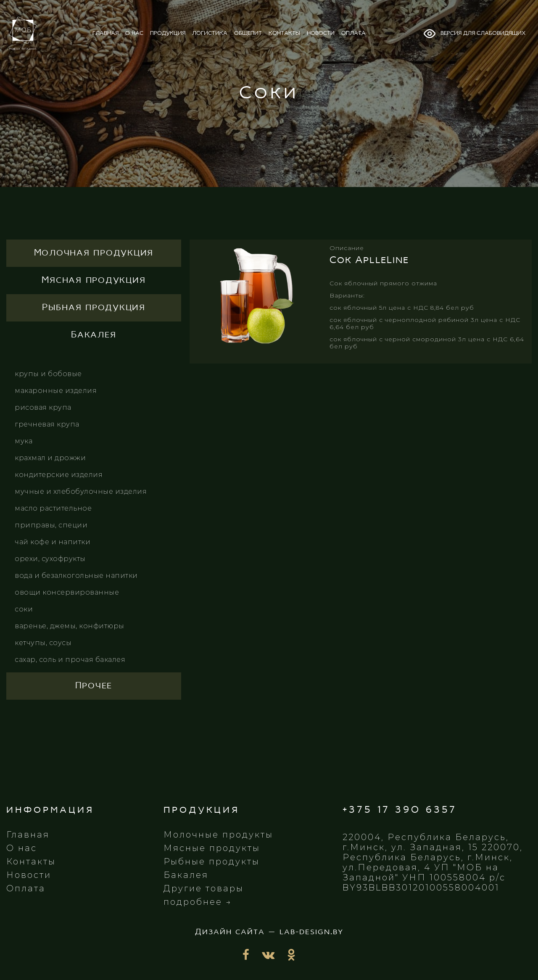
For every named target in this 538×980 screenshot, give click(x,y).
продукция (168, 33)
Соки (24, 609)
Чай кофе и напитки (53, 542)
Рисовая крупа (43, 407)
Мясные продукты (212, 848)
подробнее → (198, 902)
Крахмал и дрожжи (50, 458)
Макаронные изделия (56, 391)
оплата (353, 33)
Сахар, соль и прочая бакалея (70, 660)
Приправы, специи (51, 525)
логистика (210, 33)
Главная (28, 835)
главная (105, 33)
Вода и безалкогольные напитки (76, 576)
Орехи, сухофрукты (50, 559)
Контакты (31, 861)
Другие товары (204, 888)
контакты (284, 33)
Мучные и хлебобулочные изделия (81, 491)
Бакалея (186, 875)
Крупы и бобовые (48, 374)
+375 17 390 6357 (400, 810)
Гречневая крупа (47, 424)
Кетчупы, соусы (43, 643)
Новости (29, 875)
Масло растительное (53, 508)
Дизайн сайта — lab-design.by (269, 932)
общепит (248, 33)
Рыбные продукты (212, 861)
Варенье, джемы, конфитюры (70, 626)
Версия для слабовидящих (474, 34)
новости (321, 33)
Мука (24, 441)
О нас (22, 848)
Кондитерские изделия (59, 475)
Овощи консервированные (67, 592)
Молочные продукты (218, 835)
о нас (134, 33)
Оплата (26, 888)
